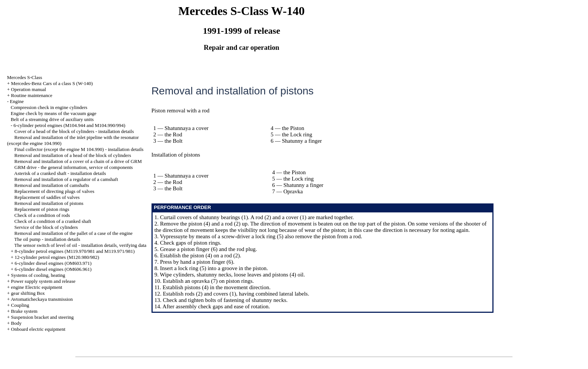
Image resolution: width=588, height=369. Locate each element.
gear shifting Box (28, 293)
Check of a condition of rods (42, 215)
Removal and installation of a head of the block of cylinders (73, 155)
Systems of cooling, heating (38, 275)
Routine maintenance (31, 95)
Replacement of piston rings (42, 209)
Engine (17, 101)
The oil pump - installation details (47, 239)
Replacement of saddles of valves (47, 197)
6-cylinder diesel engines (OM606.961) (53, 269)
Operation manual (28, 89)
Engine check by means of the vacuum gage (54, 113)
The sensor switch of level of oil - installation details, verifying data (80, 245)
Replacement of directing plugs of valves (54, 191)
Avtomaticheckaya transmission (42, 299)
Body (16, 323)
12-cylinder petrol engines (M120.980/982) (57, 257)
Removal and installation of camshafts (52, 185)
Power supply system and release (43, 281)
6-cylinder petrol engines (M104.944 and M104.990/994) (69, 125)
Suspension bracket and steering (42, 317)
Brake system (24, 311)
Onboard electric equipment (38, 329)
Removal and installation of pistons (49, 203)
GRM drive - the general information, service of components (73, 167)
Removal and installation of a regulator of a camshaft (66, 179)
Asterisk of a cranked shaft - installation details (60, 173)
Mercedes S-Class (25, 77)
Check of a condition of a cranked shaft (53, 221)
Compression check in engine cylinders (49, 107)
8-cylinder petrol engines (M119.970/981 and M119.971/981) (75, 251)
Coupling (20, 305)
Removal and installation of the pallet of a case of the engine (73, 233)
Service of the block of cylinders (46, 227)
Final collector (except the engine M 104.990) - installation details (79, 149)
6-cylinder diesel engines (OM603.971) (53, 263)
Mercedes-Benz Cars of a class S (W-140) (52, 83)
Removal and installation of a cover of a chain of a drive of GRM (78, 161)
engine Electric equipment (36, 287)
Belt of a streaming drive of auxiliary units (52, 119)
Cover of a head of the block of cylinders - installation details (74, 131)
